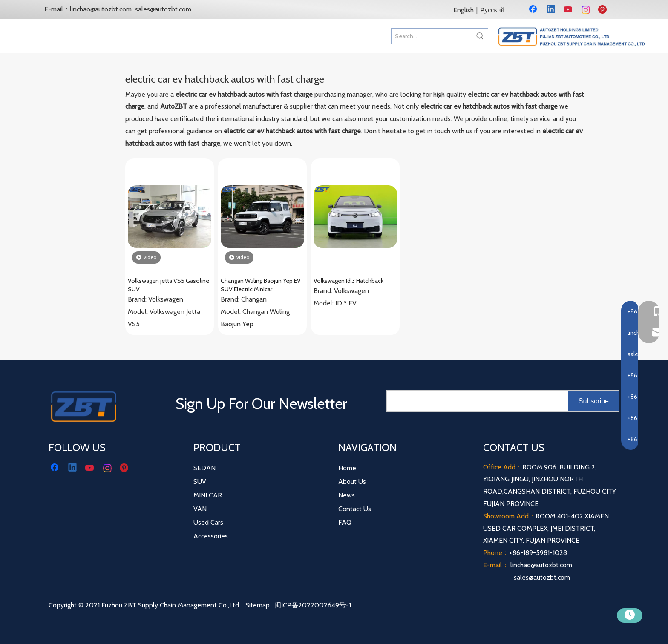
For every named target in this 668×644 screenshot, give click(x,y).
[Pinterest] (604, 10)
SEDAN (204, 468)
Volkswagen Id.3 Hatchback (348, 281)
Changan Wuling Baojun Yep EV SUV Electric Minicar (261, 285)
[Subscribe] (594, 401)
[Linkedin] (551, 10)
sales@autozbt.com (163, 9)
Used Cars (208, 522)
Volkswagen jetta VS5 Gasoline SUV (168, 285)
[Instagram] (586, 10)
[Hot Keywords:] (480, 36)
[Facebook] (534, 10)
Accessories (211, 536)
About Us (352, 482)
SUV (200, 482)
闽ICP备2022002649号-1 (313, 605)
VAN (200, 509)
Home (347, 468)
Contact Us (355, 509)
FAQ (345, 522)
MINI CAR (208, 495)
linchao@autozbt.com (101, 9)
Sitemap (258, 605)
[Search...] (432, 36)
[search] (475, 401)
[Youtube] (569, 10)
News (347, 495)
